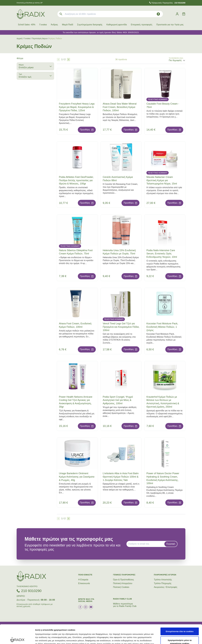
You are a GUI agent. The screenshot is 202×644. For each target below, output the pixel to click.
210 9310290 (31, 591)
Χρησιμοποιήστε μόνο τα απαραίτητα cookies (180, 623)
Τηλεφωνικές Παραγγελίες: (168, 3)
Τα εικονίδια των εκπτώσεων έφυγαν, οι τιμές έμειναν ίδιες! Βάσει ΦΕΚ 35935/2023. (101, 32)
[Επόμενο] (68, 60)
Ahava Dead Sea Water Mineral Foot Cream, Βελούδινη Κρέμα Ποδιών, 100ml (120, 107)
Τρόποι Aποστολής (163, 580)
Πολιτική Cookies (121, 587)
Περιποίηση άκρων (40, 38)
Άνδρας (54, 25)
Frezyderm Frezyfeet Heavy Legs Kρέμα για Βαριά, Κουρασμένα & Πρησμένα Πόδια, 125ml (77, 107)
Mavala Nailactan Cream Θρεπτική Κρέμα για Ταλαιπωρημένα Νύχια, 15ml (162, 180)
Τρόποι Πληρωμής (163, 583)
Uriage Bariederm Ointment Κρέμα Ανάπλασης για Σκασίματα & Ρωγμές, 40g (77, 477)
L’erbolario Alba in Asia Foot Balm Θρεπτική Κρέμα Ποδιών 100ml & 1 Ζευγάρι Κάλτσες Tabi (121, 477)
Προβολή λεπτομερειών (159, 639)
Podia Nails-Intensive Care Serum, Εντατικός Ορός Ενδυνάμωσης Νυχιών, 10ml (162, 254)
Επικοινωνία (84, 583)
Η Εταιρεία (83, 580)
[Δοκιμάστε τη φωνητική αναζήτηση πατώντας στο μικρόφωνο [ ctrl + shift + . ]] (158, 14)
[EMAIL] (146, 544)
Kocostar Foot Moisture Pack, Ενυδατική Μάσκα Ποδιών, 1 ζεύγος (162, 327)
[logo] (31, 14)
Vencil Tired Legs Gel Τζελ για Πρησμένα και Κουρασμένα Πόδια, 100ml (121, 327)
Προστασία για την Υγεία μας (170, 25)
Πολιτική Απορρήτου (123, 583)
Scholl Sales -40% (27, 25)
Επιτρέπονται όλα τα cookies (180, 612)
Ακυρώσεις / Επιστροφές (166, 587)
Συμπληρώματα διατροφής (90, 25)
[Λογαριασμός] (177, 14)
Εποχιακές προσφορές (142, 25)
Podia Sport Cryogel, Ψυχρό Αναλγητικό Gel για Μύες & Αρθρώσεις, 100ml (118, 400)
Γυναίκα (43, 25)
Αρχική (19, 38)
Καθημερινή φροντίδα (117, 25)
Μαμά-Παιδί (68, 25)
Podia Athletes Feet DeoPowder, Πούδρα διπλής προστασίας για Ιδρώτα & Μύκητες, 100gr (76, 180)
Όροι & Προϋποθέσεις (124, 580)
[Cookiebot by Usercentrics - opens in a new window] (17, 639)
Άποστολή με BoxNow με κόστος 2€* (30, 3)
